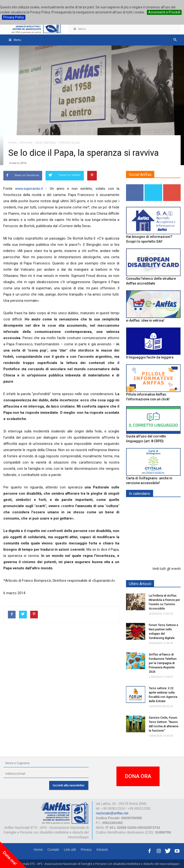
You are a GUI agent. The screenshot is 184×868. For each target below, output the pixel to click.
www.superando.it (29, 189)
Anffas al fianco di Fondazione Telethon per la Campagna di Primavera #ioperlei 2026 (163, 663)
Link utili (70, 850)
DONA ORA (138, 776)
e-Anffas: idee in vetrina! (145, 320)
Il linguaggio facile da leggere (150, 357)
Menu (79, 29)
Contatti (53, 850)
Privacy (86, 850)
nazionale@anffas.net (112, 813)
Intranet (102, 850)
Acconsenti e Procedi (164, 12)
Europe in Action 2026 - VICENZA (164, 511)
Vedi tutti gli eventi (167, 568)
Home (38, 850)
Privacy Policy (14, 17)
